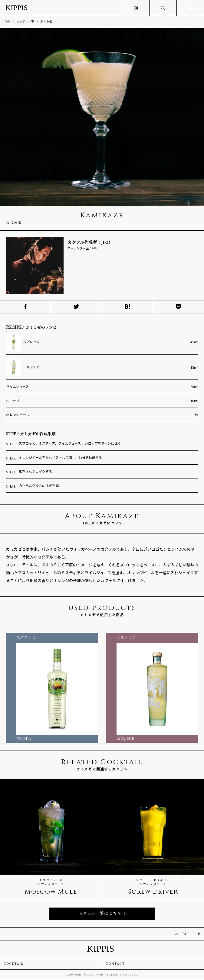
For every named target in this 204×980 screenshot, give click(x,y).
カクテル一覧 (25, 22)
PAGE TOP (187, 934)
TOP (7, 22)
